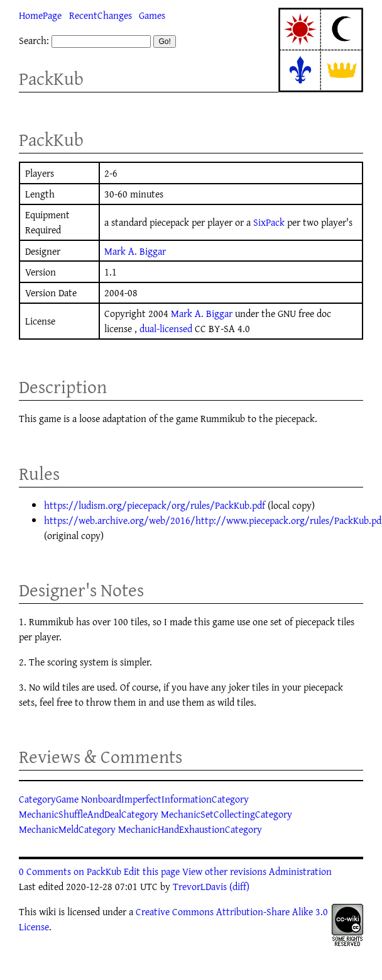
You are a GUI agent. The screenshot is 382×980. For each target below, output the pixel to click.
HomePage (40, 15)
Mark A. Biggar (135, 251)
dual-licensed (166, 328)
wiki (47, 911)
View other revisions (224, 871)
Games (152, 15)
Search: (34, 40)
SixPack (269, 222)
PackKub (51, 78)
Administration (300, 871)
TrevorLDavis (200, 886)
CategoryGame (49, 799)
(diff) (239, 886)
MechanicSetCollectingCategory (226, 814)
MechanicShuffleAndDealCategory (89, 814)
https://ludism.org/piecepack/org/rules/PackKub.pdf (155, 505)
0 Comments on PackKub (70, 871)
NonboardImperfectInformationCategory (165, 799)
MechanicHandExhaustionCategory (190, 829)
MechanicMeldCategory (67, 829)
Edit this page (152, 871)
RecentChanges (101, 15)
